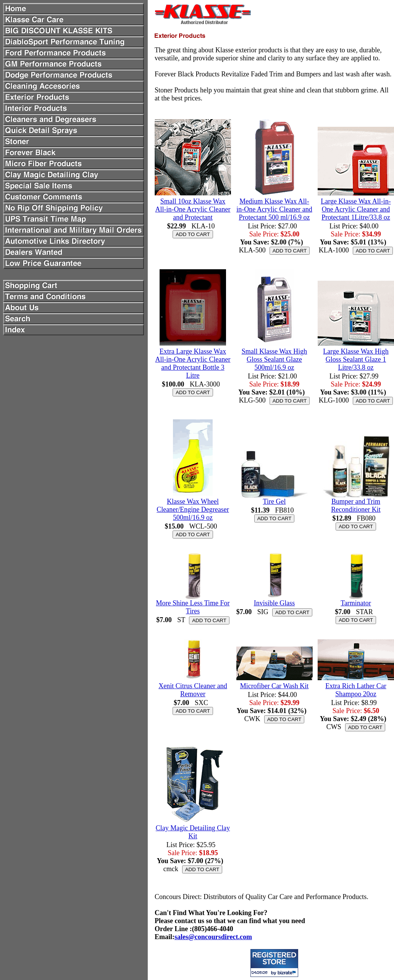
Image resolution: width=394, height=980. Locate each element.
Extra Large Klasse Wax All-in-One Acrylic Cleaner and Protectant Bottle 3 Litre (193, 363)
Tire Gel (275, 501)
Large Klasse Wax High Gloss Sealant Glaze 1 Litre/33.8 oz (356, 359)
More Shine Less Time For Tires (193, 607)
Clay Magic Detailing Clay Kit (193, 832)
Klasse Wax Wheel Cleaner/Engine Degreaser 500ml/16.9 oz (193, 509)
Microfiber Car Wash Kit (275, 686)
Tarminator (356, 603)
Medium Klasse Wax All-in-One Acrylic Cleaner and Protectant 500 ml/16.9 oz (274, 209)
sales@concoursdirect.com (213, 937)
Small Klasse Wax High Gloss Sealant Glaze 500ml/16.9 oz (275, 359)
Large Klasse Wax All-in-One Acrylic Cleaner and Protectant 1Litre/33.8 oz (356, 209)
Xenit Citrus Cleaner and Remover (193, 690)
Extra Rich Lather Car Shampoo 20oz (356, 690)
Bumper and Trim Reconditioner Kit (356, 505)
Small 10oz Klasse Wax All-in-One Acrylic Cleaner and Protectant (193, 209)
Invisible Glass (275, 603)
